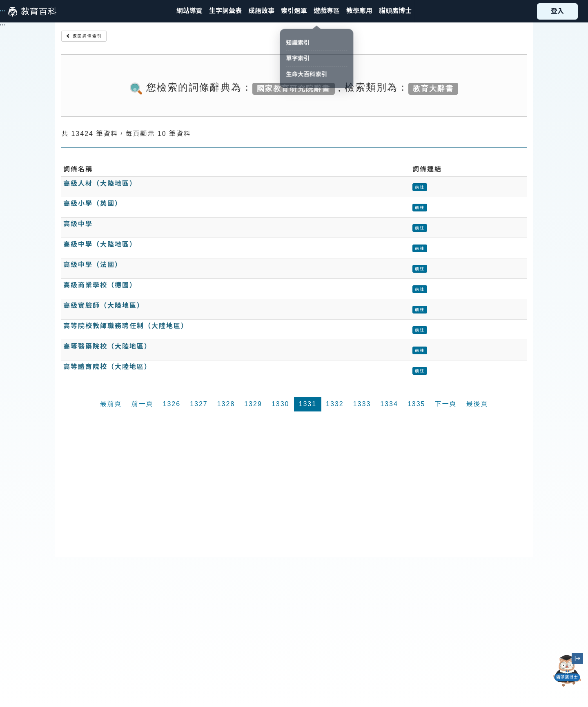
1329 (253, 404)
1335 (416, 404)
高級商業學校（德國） (100, 285)
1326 (172, 404)
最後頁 (477, 404)
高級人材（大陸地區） (100, 183)
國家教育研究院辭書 (294, 88)
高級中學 (78, 224)
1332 (335, 404)
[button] (294, 11)
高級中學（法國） (93, 265)
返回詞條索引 (84, 36)
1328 (226, 404)
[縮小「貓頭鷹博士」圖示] (577, 658)
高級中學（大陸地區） (100, 244)
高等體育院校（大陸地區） (107, 367)
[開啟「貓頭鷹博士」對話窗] (567, 671)
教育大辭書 (433, 88)
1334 (389, 404)
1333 (362, 404)
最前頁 (111, 404)
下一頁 (445, 404)
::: (3, 11)
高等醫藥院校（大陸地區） (107, 346)
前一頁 (143, 404)
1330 (281, 404)
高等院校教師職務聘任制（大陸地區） (126, 326)
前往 (420, 187)
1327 (199, 404)
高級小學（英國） (93, 203)
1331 (308, 404)
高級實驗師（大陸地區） (104, 306)
